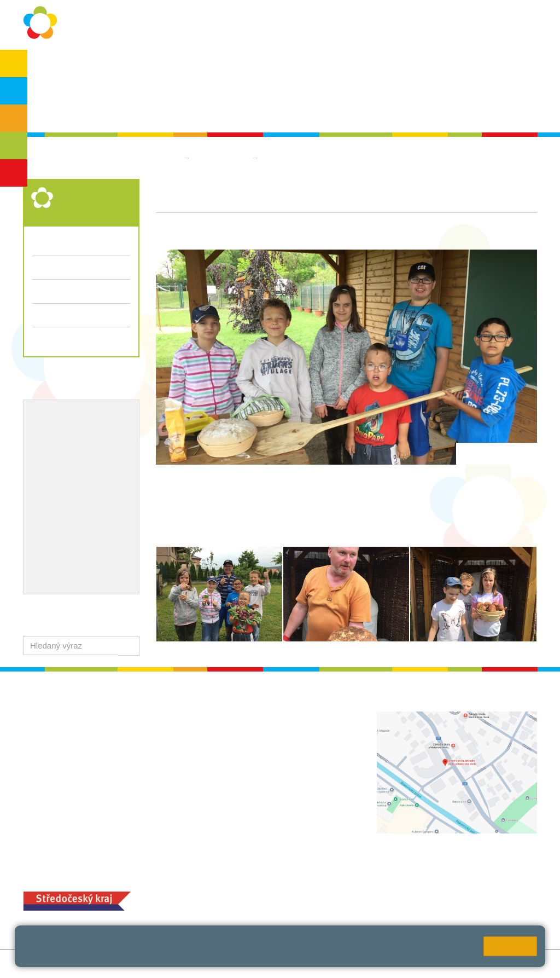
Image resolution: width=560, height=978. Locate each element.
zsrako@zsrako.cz (261, 802)
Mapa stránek (167, 963)
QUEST (410, 66)
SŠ (14, 146)
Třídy (42, 267)
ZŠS (14, 118)
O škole (53, 66)
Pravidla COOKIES (347, 963)
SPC (495, 66)
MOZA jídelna (226, 882)
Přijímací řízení (81, 315)
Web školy (518, 963)
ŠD (14, 173)
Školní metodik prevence (80, 435)
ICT (71, 453)
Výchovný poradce (68, 417)
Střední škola (222, 157)
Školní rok (208, 66)
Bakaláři (456, 66)
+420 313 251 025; (235, 899)
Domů (167, 157)
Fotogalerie (53, 291)
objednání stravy (301, 899)
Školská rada (63, 110)
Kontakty (364, 66)
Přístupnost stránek (270, 963)
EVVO (44, 453)
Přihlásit (214, 963)
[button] (129, 646)
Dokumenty (311, 66)
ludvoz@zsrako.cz (261, 741)
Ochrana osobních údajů (128, 66)
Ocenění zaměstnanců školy (87, 488)
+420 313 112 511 (248, 729)
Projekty (102, 453)
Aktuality (258, 66)
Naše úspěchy (60, 470)
